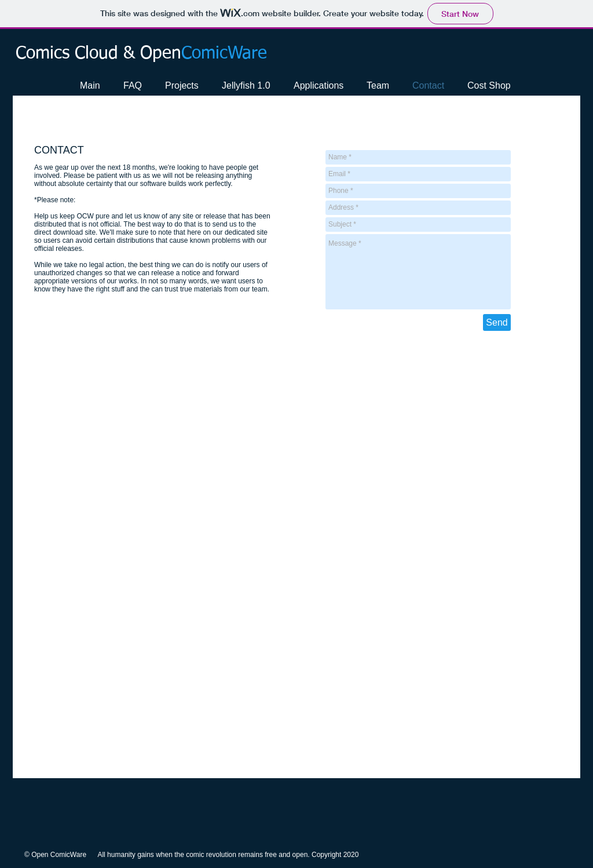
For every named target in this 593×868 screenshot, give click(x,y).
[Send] (497, 322)
